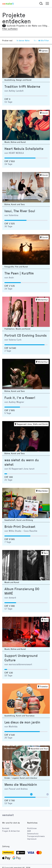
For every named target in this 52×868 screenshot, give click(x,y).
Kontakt (6, 828)
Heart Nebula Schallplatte (24, 149)
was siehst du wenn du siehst (22, 462)
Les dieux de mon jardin (22, 722)
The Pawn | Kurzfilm (19, 273)
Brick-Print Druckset (20, 527)
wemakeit (8, 815)
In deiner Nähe (23, 41)
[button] (41, 4)
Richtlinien (32, 828)
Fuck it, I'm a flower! (20, 398)
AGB (29, 831)
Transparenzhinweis (36, 836)
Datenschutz (33, 834)
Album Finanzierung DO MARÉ (22, 591)
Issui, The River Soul (20, 211)
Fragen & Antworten (11, 831)
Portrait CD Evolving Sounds (26, 335)
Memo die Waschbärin (21, 785)
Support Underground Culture (21, 658)
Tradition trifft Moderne (22, 87)
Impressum (32, 839)
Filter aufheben (10, 29)
